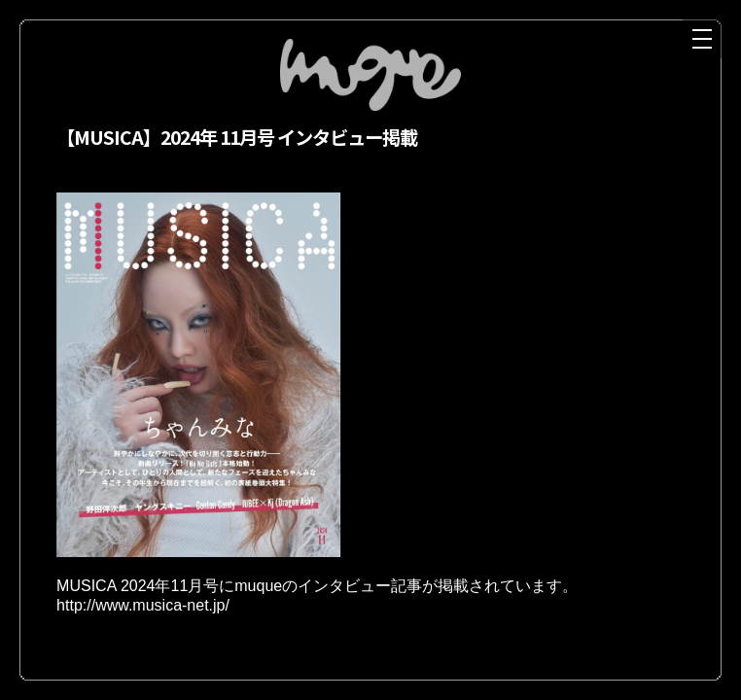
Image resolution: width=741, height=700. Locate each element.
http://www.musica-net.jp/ (143, 610)
